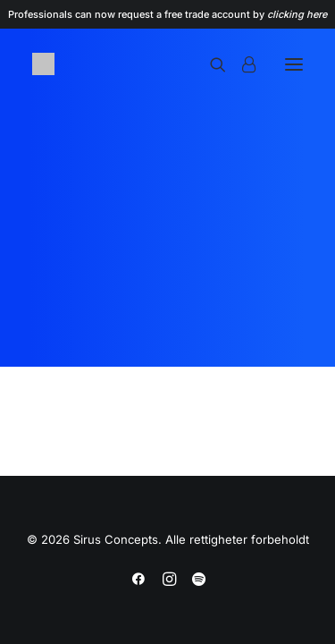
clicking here (297, 14)
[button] (294, 64)
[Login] (241, 64)
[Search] (210, 64)
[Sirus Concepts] (43, 64)
